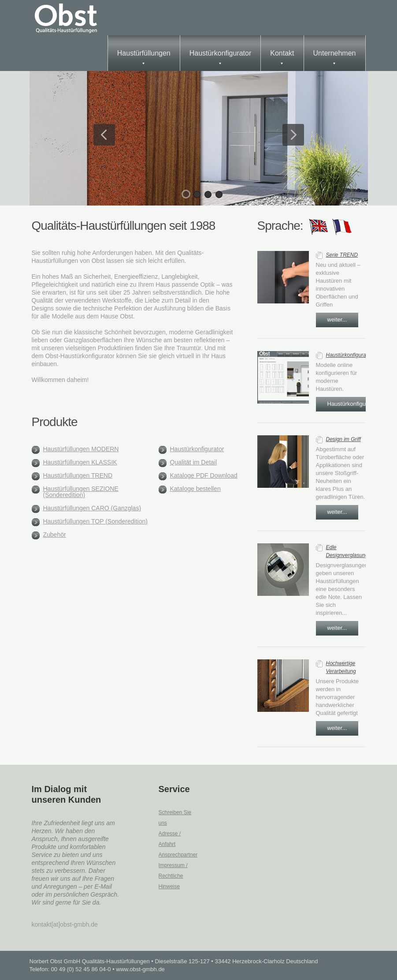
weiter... (337, 320)
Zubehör (55, 535)
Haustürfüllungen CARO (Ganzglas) (92, 508)
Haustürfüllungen (144, 57)
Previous (104, 135)
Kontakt (282, 57)
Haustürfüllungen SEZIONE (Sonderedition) (81, 492)
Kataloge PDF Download (204, 475)
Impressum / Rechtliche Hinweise (173, 876)
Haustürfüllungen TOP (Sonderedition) (95, 521)
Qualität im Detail (194, 462)
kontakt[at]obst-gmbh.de (65, 924)
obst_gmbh (67, 18)
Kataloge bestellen (195, 489)
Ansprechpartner (178, 855)
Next (293, 135)
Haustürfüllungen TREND (78, 475)
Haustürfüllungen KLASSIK (80, 462)
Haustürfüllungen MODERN (81, 449)
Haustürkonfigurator (221, 57)
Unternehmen (335, 57)
